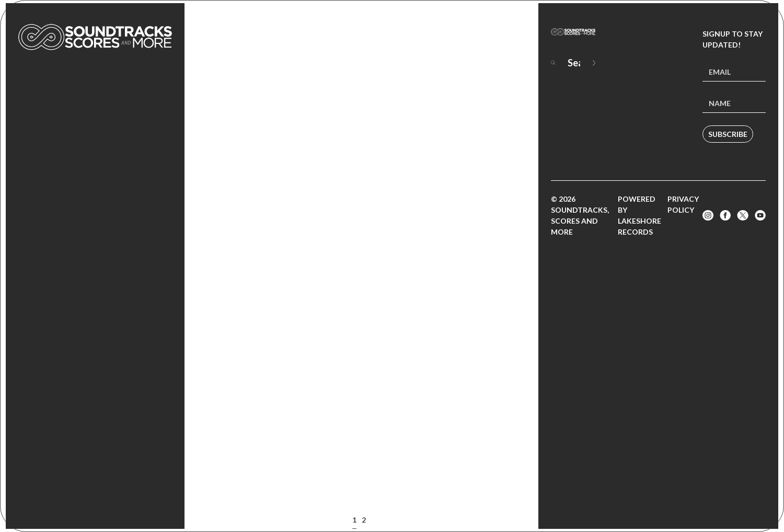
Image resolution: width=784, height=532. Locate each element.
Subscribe (728, 134)
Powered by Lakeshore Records (639, 215)
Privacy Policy (683, 204)
